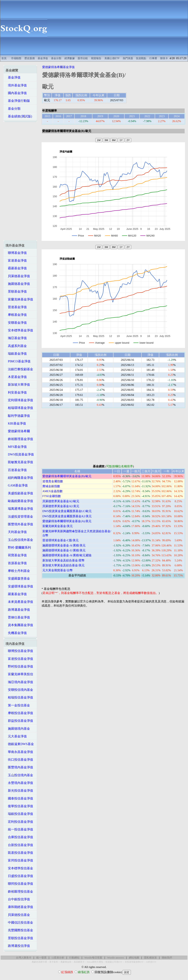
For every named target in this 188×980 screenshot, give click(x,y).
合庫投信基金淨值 (19, 837)
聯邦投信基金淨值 (19, 884)
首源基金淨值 (16, 563)
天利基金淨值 (16, 532)
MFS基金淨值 (16, 447)
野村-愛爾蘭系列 (18, 548)
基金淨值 (43, 58)
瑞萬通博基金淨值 (19, 509)
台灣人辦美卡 (24, 958)
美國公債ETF (112, 58)
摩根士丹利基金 (18, 571)
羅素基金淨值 (16, 594)
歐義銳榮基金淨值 (19, 501)
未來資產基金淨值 (19, 602)
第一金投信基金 (18, 705)
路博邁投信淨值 (18, 946)
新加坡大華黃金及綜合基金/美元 (63, 565)
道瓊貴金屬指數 (53, 481)
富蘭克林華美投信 (19, 674)
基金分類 (56, 58)
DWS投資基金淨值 (20, 454)
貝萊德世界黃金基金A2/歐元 (61, 501)
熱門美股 (128, 58)
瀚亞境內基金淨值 (19, 682)
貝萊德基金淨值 (18, 276)
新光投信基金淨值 (19, 791)
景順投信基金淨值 (19, 938)
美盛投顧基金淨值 (19, 493)
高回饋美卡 (79, 962)
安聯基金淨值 (16, 323)
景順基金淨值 (16, 291)
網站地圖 (134, 958)
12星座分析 (58, 958)
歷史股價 (30, 58)
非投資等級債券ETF (134, 962)
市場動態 (16, 58)
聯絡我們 (167, 958)
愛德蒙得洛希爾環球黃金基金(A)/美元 (67, 521)
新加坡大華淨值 (18, 385)
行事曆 (153, 58)
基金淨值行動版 (18, 101)
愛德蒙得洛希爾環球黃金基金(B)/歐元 (67, 476)
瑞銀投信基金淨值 (19, 814)
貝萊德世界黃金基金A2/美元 (61, 506)
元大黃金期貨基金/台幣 (58, 570)
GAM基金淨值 (17, 485)
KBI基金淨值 (16, 423)
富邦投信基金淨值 (19, 860)
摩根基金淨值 (16, 315)
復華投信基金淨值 (19, 806)
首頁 (4, 58)
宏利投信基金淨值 (19, 822)
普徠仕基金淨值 (18, 617)
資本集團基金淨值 (19, 625)
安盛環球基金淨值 (19, 586)
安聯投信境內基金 (19, 690)
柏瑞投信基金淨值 (19, 697)
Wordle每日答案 (93, 958)
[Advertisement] (118, 28)
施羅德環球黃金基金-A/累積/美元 (64, 545)
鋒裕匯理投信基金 (19, 892)
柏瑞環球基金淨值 (19, 408)
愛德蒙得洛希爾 (18, 431)
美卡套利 (54, 962)
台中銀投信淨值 (18, 899)
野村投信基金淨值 (19, 666)
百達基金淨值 (16, 470)
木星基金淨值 (16, 377)
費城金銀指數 (51, 486)
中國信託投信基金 (19, 922)
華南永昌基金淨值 (19, 752)
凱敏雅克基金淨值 (19, 462)
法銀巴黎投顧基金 (19, 369)
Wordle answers (116, 958)
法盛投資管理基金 (19, 517)
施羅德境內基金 (18, 729)
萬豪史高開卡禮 (39, 962)
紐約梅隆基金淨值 (19, 478)
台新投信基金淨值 (19, 845)
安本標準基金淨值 (19, 330)
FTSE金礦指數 (52, 496)
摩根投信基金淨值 (19, 713)
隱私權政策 (150, 958)
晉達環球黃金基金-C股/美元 (60, 540)
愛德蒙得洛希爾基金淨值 (58, 67)
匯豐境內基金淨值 (19, 767)
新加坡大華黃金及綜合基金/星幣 (63, 560)
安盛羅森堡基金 (18, 578)
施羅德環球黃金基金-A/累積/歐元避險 (67, 555)
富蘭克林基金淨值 (19, 299)
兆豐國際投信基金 (19, 930)
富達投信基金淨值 (19, 659)
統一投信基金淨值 (19, 829)
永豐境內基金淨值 (19, 783)
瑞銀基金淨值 (16, 354)
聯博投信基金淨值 (19, 651)
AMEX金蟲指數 (53, 491)
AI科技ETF (151, 962)
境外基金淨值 (16, 85)
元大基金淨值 (16, 736)
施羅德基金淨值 (18, 284)
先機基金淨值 (16, 633)
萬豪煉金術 (66, 962)
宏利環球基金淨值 (19, 400)
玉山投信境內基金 (19, 775)
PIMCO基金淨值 (18, 361)
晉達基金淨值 (16, 307)
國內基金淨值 (16, 93)
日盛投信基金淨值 (19, 876)
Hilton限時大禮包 (95, 962)
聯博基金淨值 (16, 253)
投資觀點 (141, 58)
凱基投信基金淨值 (19, 853)
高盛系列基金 (16, 346)
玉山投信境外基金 (19, 540)
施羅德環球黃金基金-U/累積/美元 (64, 550)
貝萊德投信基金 (18, 915)
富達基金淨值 (16, 260)
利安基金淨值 (16, 392)
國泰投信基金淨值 (19, 798)
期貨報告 (96, 58)
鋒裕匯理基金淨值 (19, 439)
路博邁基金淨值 (18, 610)
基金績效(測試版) (19, 116)
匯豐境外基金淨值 (19, 524)
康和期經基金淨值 (19, 907)
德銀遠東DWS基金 (20, 744)
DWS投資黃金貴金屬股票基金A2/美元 (67, 516)
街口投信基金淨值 (19, 760)
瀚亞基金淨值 (16, 338)
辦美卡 (164, 58)
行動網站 (74, 958)
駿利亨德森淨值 (18, 416)
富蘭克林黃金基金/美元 (58, 526)
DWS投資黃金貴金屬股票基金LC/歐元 (67, 511)
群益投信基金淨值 (19, 721)
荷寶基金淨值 (16, 555)
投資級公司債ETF (114, 962)
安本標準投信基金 (19, 868)
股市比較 (83, 58)
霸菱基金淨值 (16, 268)
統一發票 (41, 958)
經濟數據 (70, 58)
